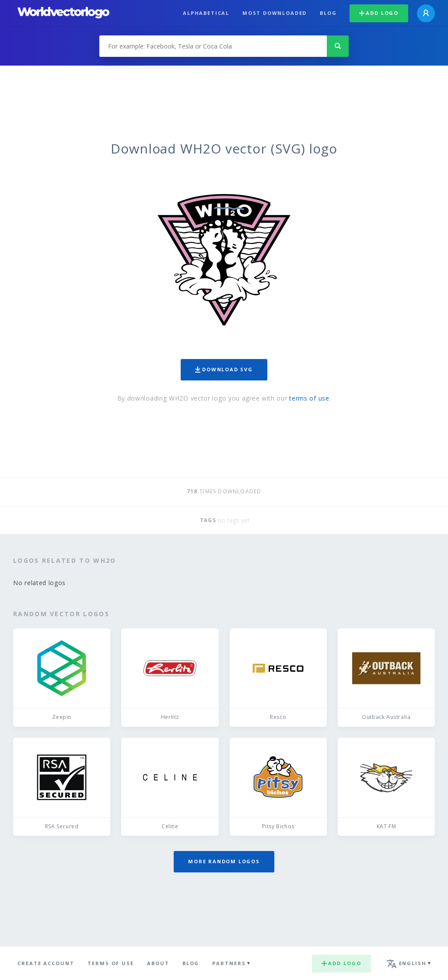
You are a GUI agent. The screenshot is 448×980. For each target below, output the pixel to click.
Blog (328, 13)
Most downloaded (275, 13)
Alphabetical (206, 13)
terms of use (309, 398)
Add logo (379, 13)
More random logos (224, 861)
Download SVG (224, 369)
